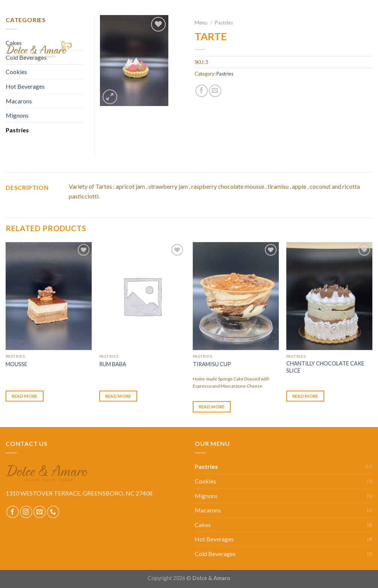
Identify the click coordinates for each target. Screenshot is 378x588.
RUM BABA (113, 364)
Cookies (205, 481)
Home (249, 50)
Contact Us (354, 50)
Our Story (310, 50)
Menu (276, 50)
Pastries (17, 130)
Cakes (203, 525)
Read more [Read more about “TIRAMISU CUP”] (212, 407)
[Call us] (53, 512)
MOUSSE (17, 364)
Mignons (17, 115)
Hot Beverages (214, 539)
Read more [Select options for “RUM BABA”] (118, 396)
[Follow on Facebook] (13, 512)
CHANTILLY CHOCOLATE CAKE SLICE (325, 367)
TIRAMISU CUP (212, 364)
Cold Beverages (215, 554)
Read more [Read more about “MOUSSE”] (25, 396)
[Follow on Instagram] (26, 512)
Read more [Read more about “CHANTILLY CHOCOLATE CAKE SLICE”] (305, 396)
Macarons (19, 101)
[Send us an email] (40, 512)
